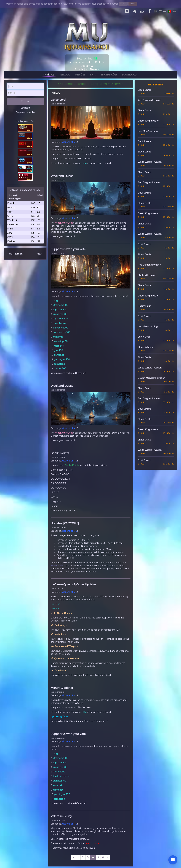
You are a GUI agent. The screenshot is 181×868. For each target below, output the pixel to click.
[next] (108, 857)
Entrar (25, 101)
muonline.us (59, 323)
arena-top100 (60, 314)
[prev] (73, 857)
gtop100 (58, 350)
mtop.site (59, 346)
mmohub (58, 337)
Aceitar (123, 4)
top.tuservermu (61, 319)
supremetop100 (62, 332)
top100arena (60, 310)
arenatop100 (61, 341)
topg (55, 301)
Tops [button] (93, 75)
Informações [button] (109, 75)
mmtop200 (60, 368)
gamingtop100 (62, 359)
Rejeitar (133, 4)
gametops (59, 364)
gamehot (59, 355)
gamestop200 (61, 328)
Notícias (49, 75)
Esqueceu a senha (25, 112)
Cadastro (25, 108)
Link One (55, 604)
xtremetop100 (61, 305)
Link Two (55, 609)
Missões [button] (80, 75)
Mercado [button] (64, 75)
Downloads (130, 75)
